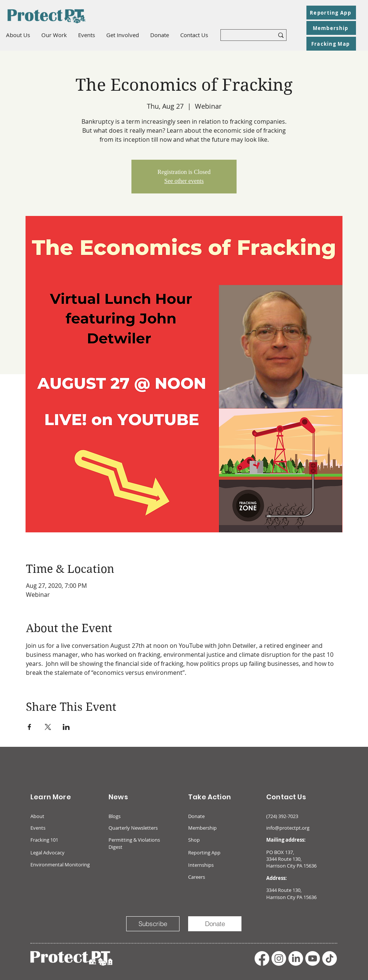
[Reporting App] (331, 13)
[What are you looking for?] (242, 36)
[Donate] (215, 924)
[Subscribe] (153, 924)
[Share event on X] (48, 727)
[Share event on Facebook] (29, 727)
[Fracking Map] (331, 44)
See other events (184, 181)
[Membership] (331, 28)
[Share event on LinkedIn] (66, 727)
